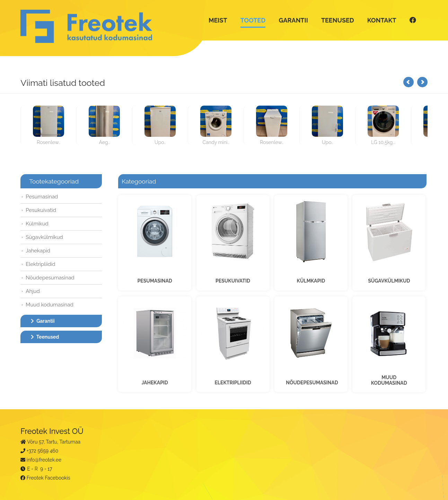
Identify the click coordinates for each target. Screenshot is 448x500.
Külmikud (39, 224)
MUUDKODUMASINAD (387, 379)
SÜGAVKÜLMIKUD (388, 280)
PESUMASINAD (155, 280)
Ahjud (35, 291)
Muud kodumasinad (52, 305)
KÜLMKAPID (310, 280)
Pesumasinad (44, 197)
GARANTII (291, 20)
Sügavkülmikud (46, 237)
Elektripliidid (42, 264)
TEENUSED (336, 20)
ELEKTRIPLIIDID (233, 381)
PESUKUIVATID (233, 280)
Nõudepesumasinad (52, 278)
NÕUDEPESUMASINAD (312, 381)
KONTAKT (380, 20)
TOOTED (251, 20)
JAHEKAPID (155, 381)
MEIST (216, 20)
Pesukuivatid (43, 210)
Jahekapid (40, 251)
